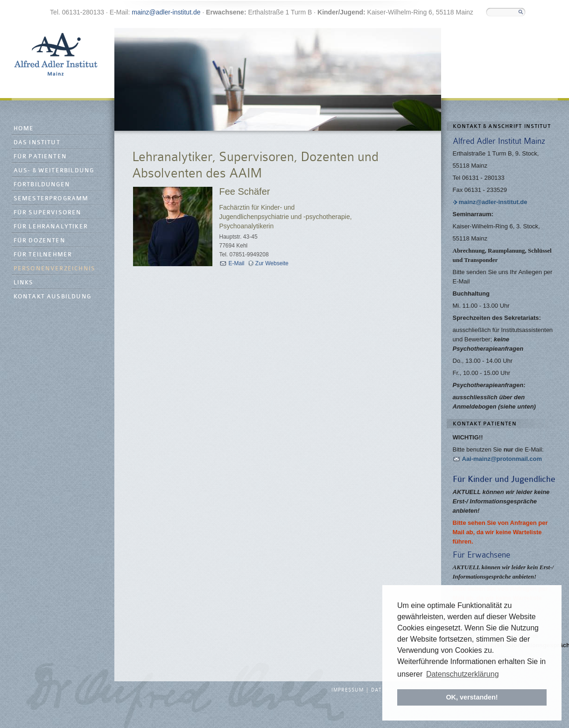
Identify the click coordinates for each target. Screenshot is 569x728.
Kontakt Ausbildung (53, 297)
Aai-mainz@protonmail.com (502, 459)
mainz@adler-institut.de (166, 12)
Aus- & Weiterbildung (54, 171)
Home (24, 129)
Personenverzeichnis (55, 269)
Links (24, 283)
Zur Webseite (272, 263)
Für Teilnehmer (43, 255)
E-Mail (237, 263)
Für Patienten (40, 157)
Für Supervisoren (48, 213)
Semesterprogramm (51, 199)
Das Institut (37, 143)
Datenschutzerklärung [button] (463, 674)
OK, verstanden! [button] (472, 697)
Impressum (348, 690)
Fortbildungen (42, 185)
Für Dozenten (39, 241)
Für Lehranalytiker (51, 227)
